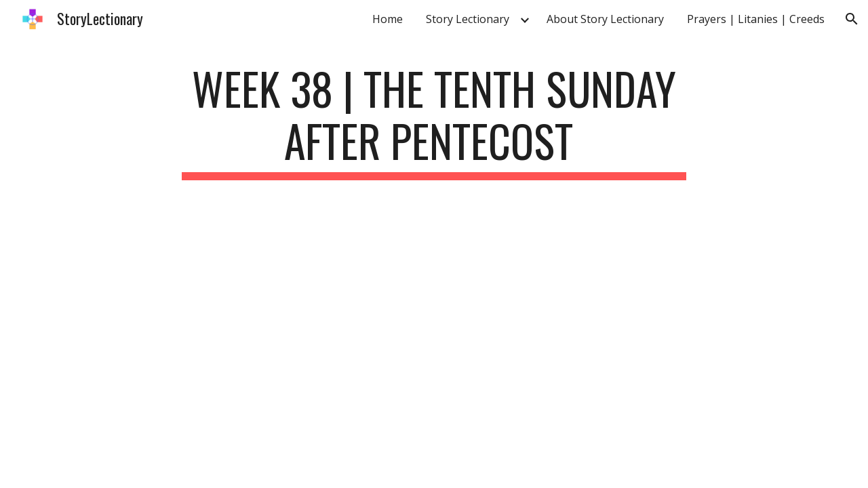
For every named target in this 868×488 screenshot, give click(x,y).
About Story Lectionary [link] (605, 19)
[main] (434, 121)
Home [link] (388, 19)
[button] (852, 19)
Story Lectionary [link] (468, 19)
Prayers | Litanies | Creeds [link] (756, 19)
